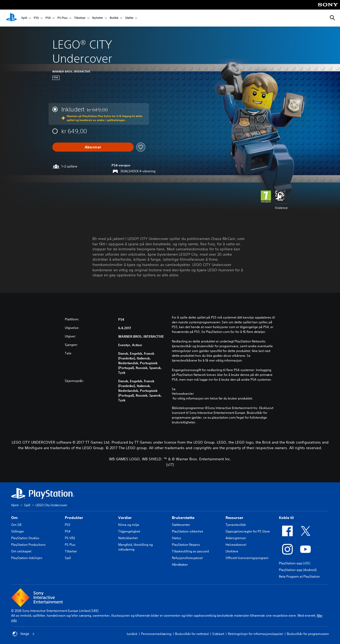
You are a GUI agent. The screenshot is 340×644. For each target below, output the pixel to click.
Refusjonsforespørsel (187, 558)
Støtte (129, 18)
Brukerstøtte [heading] (183, 518)
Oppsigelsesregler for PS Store (248, 531)
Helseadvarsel (236, 545)
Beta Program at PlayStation (299, 576)
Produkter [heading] (74, 518)
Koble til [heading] (286, 518)
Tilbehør (80, 18)
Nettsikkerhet (128, 538)
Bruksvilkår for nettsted (192, 634)
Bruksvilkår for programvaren (308, 634)
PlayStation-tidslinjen (27, 558)
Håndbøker (180, 564)
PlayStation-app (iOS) (295, 563)
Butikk (114, 18)
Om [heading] (14, 518)
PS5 (36, 18)
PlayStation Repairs (186, 545)
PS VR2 (70, 538)
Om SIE (16, 525)
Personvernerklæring (156, 634)
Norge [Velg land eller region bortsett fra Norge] (24, 634)
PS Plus (62, 18)
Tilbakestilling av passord (190, 551)
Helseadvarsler (183, 394)
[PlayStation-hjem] (11, 18)
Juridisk (132, 634)
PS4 (48, 18)
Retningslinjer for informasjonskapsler (256, 634)
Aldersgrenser (236, 538)
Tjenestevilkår (236, 525)
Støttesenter (181, 525)
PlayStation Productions (28, 545)
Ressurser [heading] (234, 518)
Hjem (15, 505)
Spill (24, 18)
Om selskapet (21, 551)
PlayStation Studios (25, 538)
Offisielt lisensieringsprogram (247, 558)
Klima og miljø (129, 525)
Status (177, 538)
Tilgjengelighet (129, 531)
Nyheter (98, 18)
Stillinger (18, 531)
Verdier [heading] (125, 518)
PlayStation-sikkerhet (187, 531)
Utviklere (232, 551)
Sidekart (218, 634)
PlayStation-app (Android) (298, 570)
